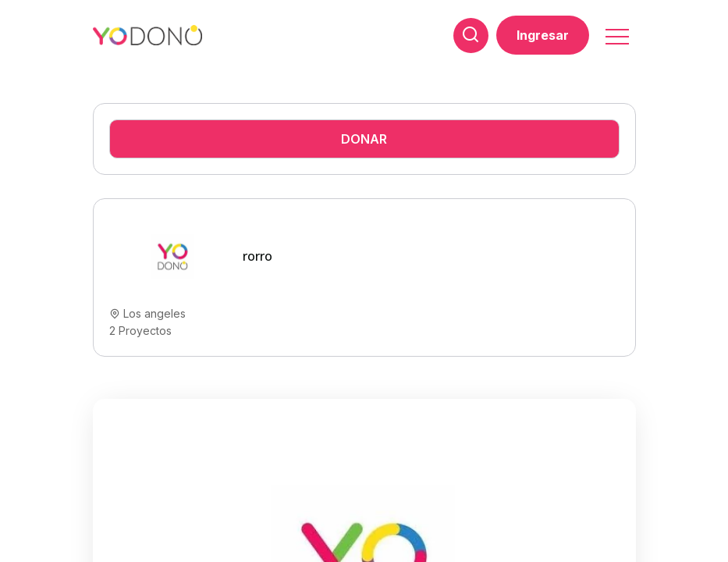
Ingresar (543, 35)
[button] (616, 32)
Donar (364, 139)
